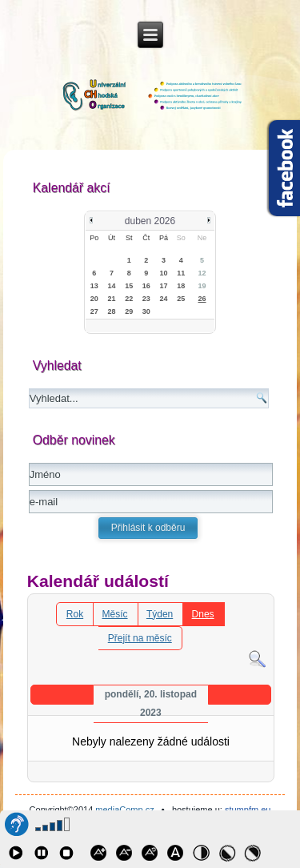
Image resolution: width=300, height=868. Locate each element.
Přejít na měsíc (140, 638)
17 (164, 286)
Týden (160, 614)
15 (129, 286)
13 (94, 286)
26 (202, 299)
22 (129, 299)
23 (146, 299)
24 (164, 299)
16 (146, 286)
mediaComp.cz (124, 810)
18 (181, 286)
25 (181, 299)
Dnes (203, 614)
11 (181, 273)
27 (94, 311)
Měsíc (115, 614)
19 (202, 286)
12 (202, 273)
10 (164, 273)
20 (94, 299)
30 (146, 311)
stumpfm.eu (248, 810)
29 (129, 311)
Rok (75, 614)
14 (112, 286)
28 (112, 311)
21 (112, 299)
